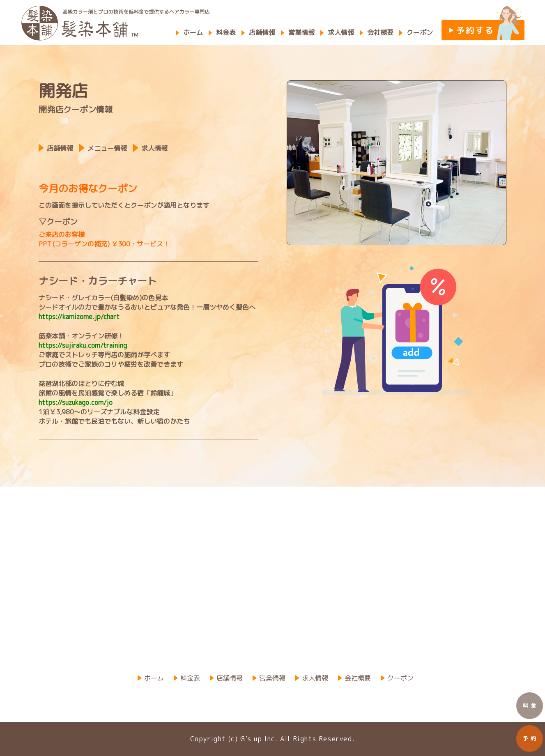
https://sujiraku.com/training (83, 345)
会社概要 (380, 32)
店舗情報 (262, 32)
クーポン (420, 32)
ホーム (193, 32)
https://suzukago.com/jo (76, 402)
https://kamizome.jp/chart (79, 317)
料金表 (226, 32)
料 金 (530, 705)
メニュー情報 (107, 148)
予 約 (530, 738)
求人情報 (341, 32)
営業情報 (301, 32)
